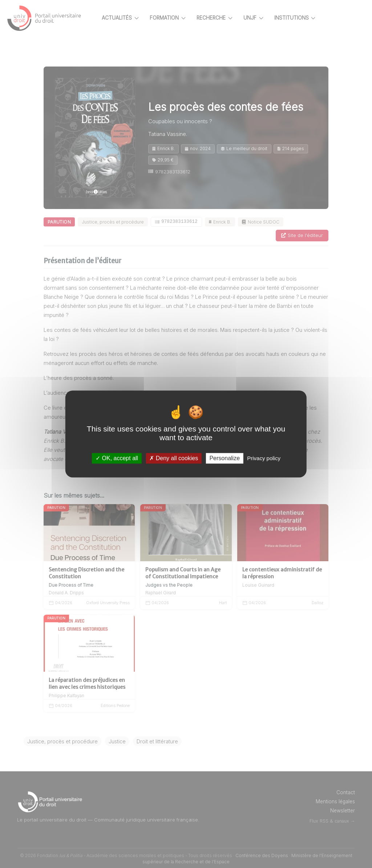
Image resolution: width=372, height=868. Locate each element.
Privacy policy (264, 458)
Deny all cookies (174, 458)
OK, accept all (117, 458)
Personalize (225, 458)
